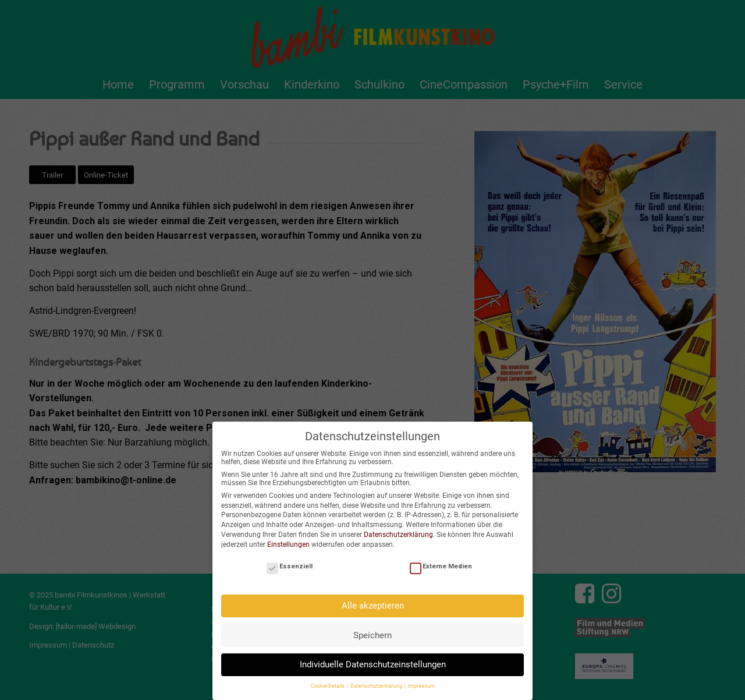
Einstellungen (288, 538)
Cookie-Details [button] (328, 680)
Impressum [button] (421, 680)
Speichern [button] (372, 628)
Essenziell (290, 559)
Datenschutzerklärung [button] (377, 680)
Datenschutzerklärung (398, 528)
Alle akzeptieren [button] (373, 599)
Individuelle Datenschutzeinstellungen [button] (373, 657)
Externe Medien (441, 559)
